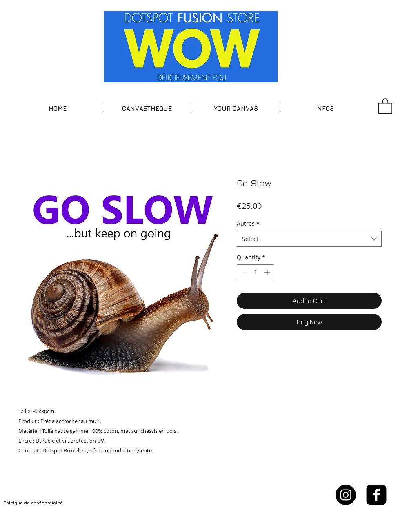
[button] (147, 109)
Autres (248, 223)
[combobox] (309, 239)
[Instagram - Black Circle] (346, 495)
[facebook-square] (376, 495)
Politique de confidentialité (33, 503)
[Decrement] (243, 272)
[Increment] (268, 272)
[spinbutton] (256, 272)
